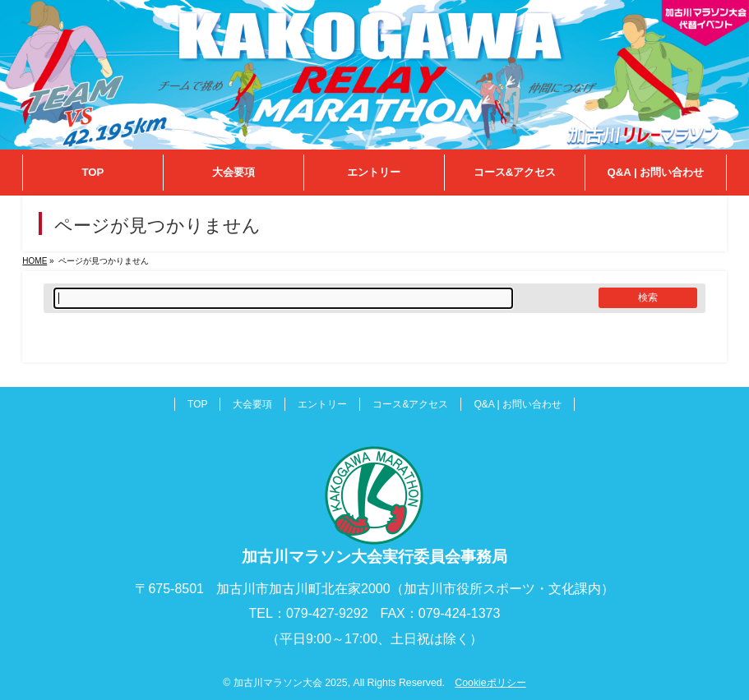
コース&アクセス (410, 404)
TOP (197, 404)
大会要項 (252, 404)
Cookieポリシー (490, 683)
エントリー (322, 404)
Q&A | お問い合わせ (517, 404)
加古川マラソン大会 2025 (291, 683)
